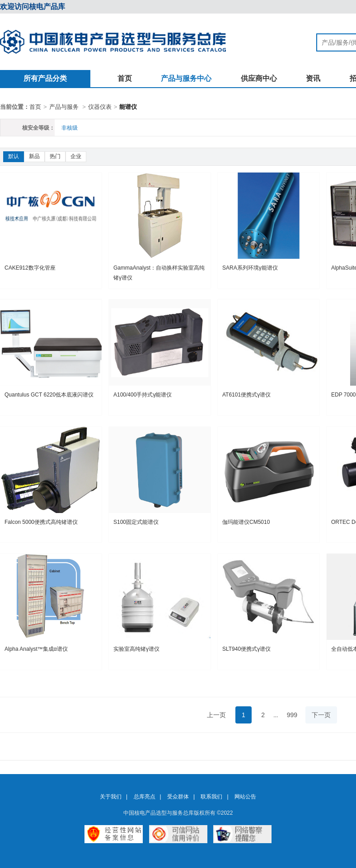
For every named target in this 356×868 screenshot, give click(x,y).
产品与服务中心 (186, 78)
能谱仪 (128, 107)
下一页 (321, 715)
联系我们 (211, 797)
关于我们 (111, 797)
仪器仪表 (100, 107)
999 (292, 715)
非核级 (70, 128)
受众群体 (178, 797)
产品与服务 (64, 107)
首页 (125, 78)
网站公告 (245, 797)
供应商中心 (259, 78)
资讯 (313, 78)
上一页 (216, 715)
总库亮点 (145, 797)
